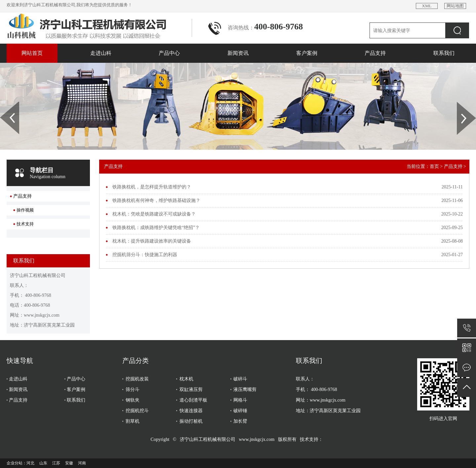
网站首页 (32, 53)
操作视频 (25, 210)
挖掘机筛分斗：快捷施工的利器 (145, 255)
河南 (82, 463)
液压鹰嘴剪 (245, 390)
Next (461, 104)
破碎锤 (240, 411)
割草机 (133, 421)
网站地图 (455, 6)
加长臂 (240, 421)
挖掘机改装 (137, 379)
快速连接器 (191, 411)
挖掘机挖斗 (137, 411)
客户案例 (307, 53)
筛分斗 (133, 390)
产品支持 (375, 53)
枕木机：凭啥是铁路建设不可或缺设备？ (154, 214)
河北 (30, 463)
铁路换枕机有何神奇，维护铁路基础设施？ (156, 200)
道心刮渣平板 (193, 400)
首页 (434, 166)
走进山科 (101, 53)
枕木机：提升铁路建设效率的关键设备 (152, 241)
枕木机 (186, 379)
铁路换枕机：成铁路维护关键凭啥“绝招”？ (156, 228)
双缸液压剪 (191, 390)
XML (427, 6)
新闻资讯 (238, 53)
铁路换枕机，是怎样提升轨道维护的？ (152, 187)
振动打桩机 (191, 421)
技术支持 (25, 224)
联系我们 (444, 53)
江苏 (56, 463)
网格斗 (240, 400)
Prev (4, 104)
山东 (43, 463)
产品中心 (169, 53)
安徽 (69, 463)
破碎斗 (240, 379)
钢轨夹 (133, 400)
